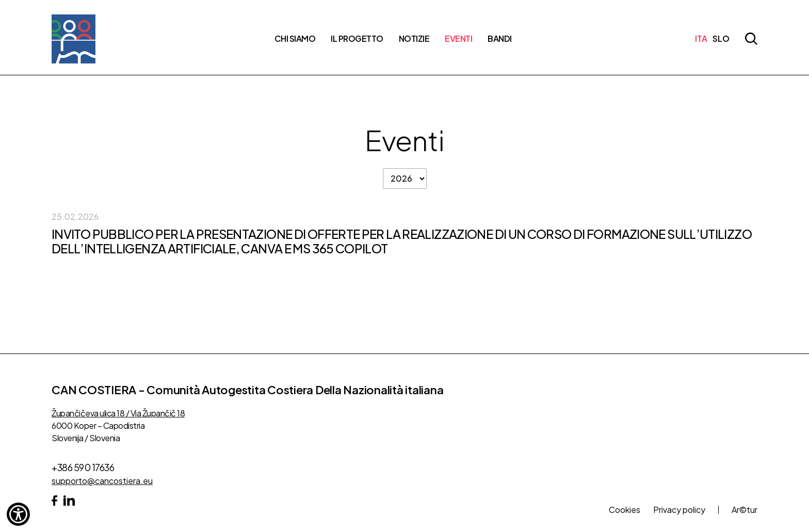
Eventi (458, 38)
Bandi (500, 38)
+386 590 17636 (83, 467)
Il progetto (357, 38)
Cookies (625, 510)
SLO (721, 38)
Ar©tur (745, 510)
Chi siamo (295, 38)
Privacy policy (679, 510)
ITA (701, 38)
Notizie (414, 38)
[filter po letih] (405, 179)
